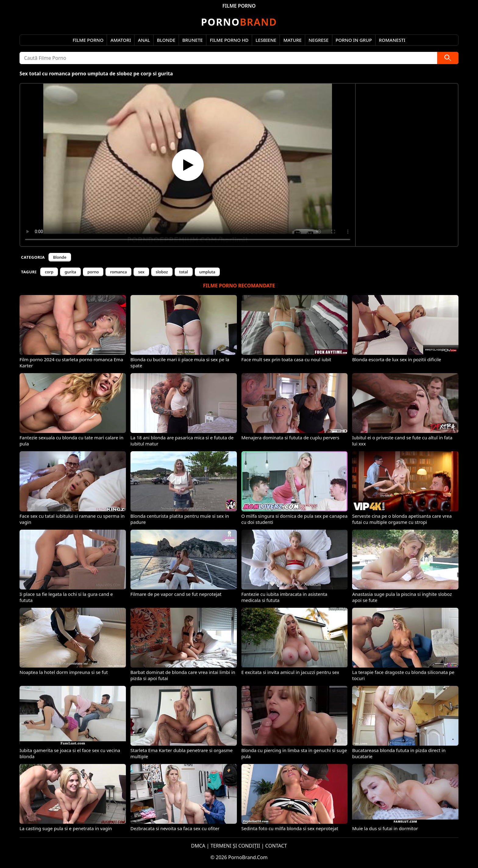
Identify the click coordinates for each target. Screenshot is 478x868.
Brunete (193, 40)
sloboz (162, 272)
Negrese (318, 40)
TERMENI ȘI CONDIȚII (235, 846)
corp (49, 272)
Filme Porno (88, 40)
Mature (292, 40)
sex (141, 272)
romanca (118, 272)
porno (93, 272)
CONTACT (276, 846)
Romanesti (392, 40)
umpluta (207, 272)
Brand (239, 22)
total (184, 272)
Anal (144, 40)
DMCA (198, 846)
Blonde (166, 40)
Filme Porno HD (229, 40)
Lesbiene (266, 40)
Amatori (121, 40)
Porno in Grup (354, 40)
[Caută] (448, 58)
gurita (70, 272)
